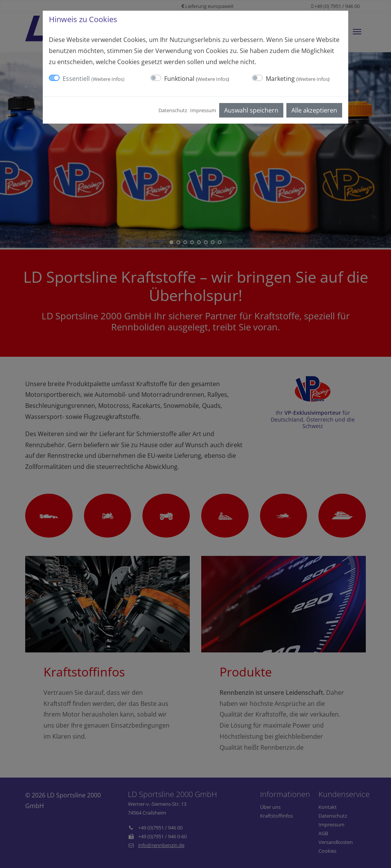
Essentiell (94, 79)
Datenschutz (173, 110)
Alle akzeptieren (314, 110)
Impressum (203, 110)
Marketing (298, 79)
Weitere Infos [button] (108, 79)
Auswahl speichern (251, 110)
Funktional (197, 79)
